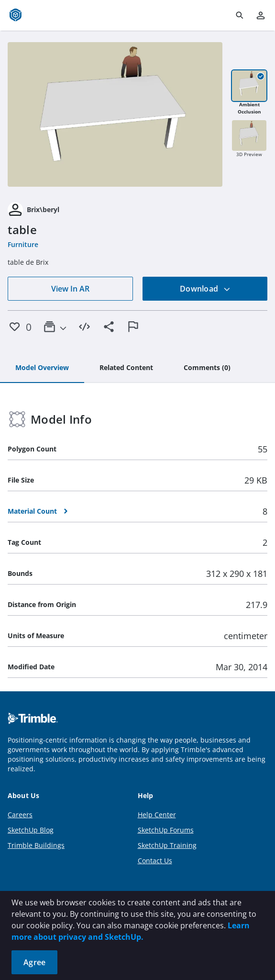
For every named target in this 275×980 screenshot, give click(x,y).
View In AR (70, 289)
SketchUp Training (167, 845)
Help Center (157, 815)
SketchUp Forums (166, 830)
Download (205, 289)
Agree (34, 962)
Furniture (23, 244)
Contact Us (155, 861)
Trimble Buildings (36, 845)
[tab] (42, 368)
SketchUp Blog (31, 830)
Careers (20, 815)
